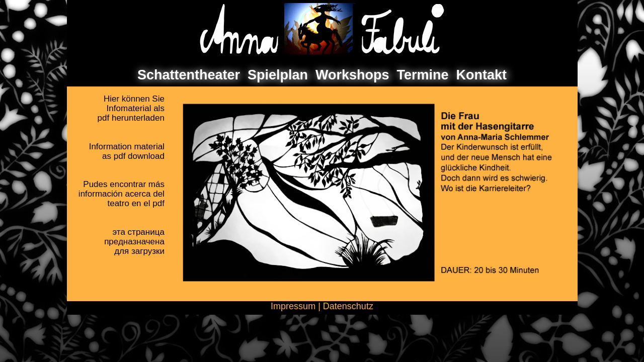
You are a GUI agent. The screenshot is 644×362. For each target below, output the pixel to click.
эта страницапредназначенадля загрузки (134, 242)
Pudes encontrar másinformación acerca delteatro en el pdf (122, 194)
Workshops (352, 75)
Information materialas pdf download (127, 151)
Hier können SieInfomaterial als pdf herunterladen (131, 108)
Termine (423, 75)
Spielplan (278, 75)
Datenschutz (348, 306)
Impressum (293, 306)
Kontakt (482, 75)
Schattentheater (189, 75)
